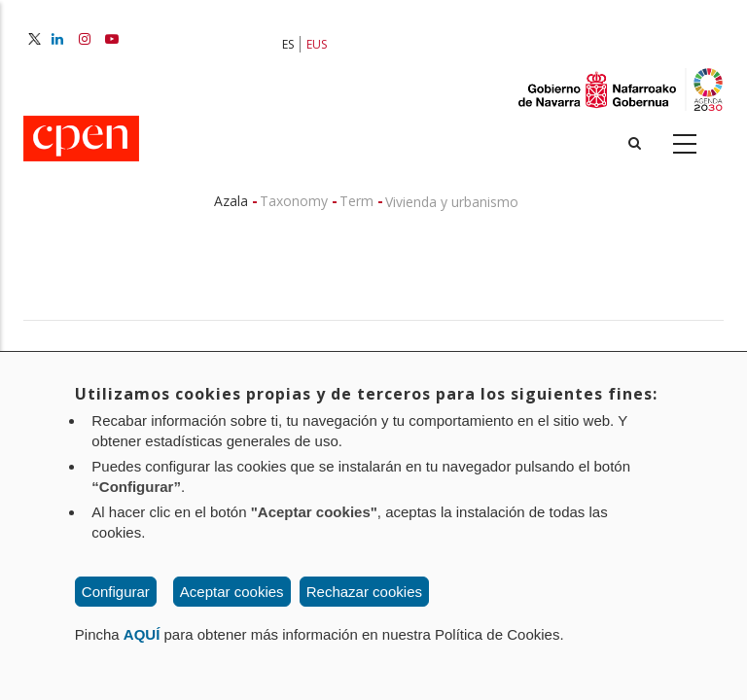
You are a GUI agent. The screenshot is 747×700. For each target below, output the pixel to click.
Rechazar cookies (364, 592)
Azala (231, 201)
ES (288, 44)
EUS (317, 44)
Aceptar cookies (232, 592)
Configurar (116, 592)
